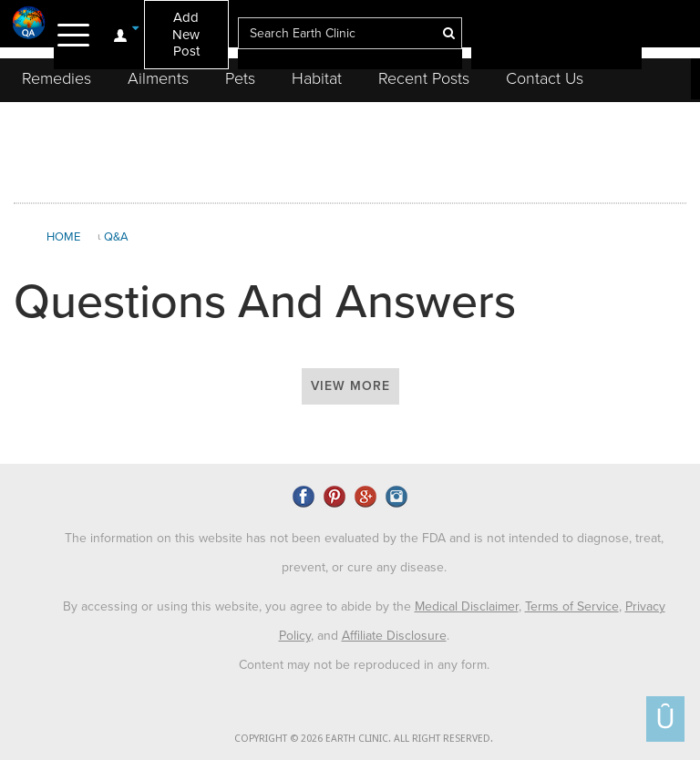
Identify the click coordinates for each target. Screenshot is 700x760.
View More (350, 386)
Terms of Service (572, 606)
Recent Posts (424, 78)
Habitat (317, 78)
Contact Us (545, 78)
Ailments (158, 78)
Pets (240, 78)
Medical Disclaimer (467, 606)
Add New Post (186, 34)
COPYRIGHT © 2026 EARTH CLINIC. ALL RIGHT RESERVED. (364, 739)
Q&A (116, 237)
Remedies (57, 78)
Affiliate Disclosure (394, 636)
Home (63, 237)
